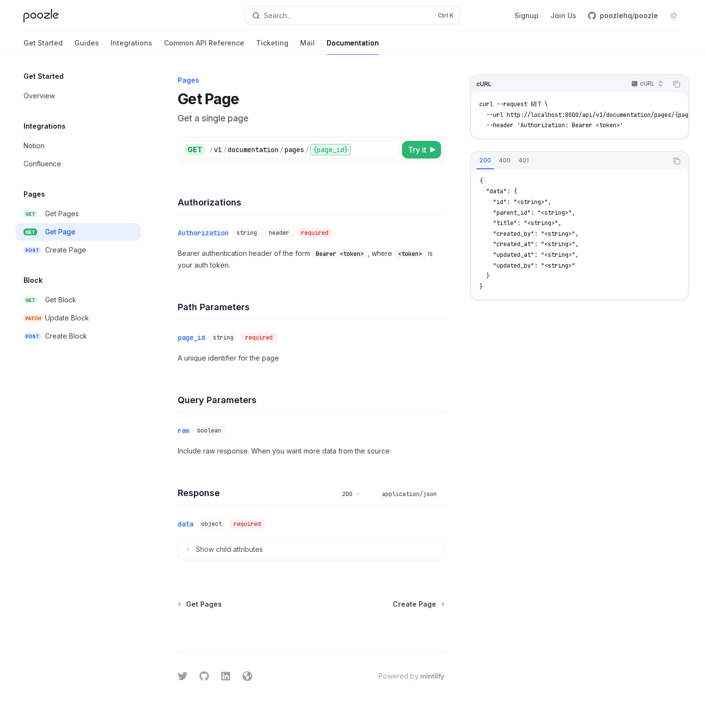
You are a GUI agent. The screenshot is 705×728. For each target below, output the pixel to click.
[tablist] (569, 161)
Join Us (563, 15)
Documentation (353, 47)
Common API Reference (204, 47)
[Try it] (422, 150)
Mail (307, 47)
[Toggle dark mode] (674, 16)
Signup (527, 15)
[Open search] (352, 16)
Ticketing (272, 47)
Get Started (43, 47)
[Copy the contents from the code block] (677, 84)
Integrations (131, 47)
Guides (87, 47)
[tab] (485, 160)
